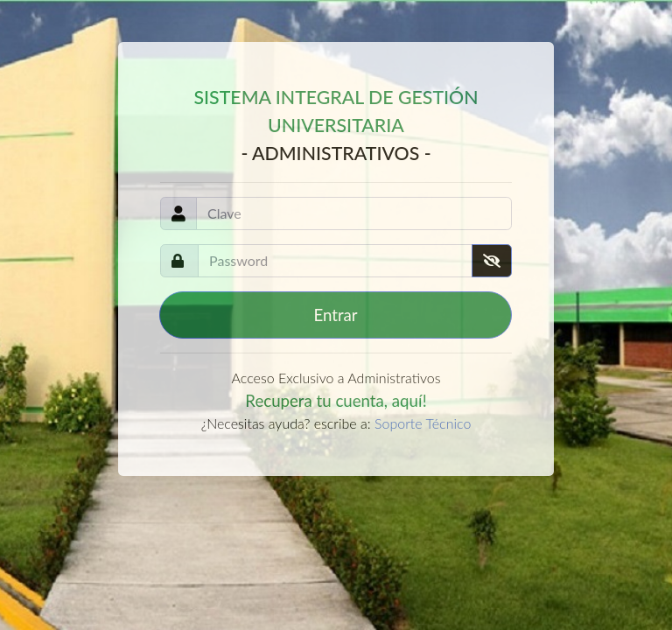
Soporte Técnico (423, 423)
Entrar (335, 315)
